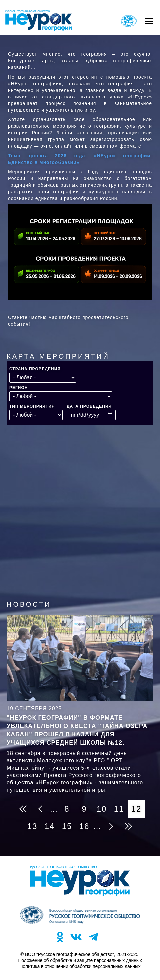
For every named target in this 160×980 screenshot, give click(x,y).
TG (93, 937)
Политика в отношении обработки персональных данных (80, 966)
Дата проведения (89, 406)
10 (103, 807)
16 (86, 824)
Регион (18, 388)
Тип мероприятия (32, 406)
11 (121, 807)
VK (76, 937)
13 (34, 824)
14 (51, 824)
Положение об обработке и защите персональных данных (80, 960)
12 (138, 809)
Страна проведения (35, 369)
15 (69, 824)
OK (60, 937)
